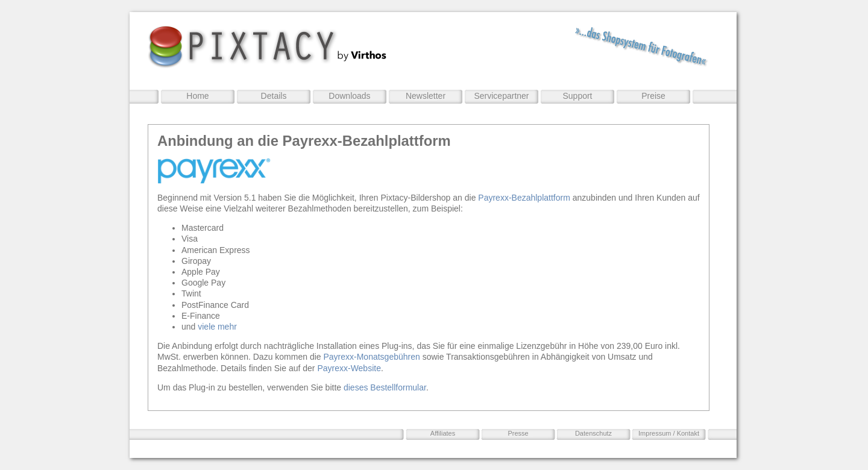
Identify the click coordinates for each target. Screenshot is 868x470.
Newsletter (426, 96)
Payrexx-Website (349, 368)
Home (197, 96)
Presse (518, 433)
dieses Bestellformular (385, 387)
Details (274, 96)
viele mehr (217, 327)
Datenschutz (593, 433)
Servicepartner (501, 96)
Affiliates (443, 433)
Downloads (349, 96)
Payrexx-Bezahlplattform (524, 198)
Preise (653, 96)
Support (577, 96)
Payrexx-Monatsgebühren (371, 357)
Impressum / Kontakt (669, 433)
